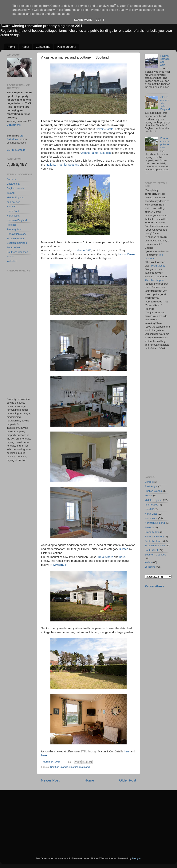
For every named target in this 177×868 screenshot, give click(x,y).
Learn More (83, 20)
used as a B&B (82, 250)
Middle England (16, 197)
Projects (11, 225)
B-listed (124, 549)
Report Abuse (154, 586)
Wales (10, 257)
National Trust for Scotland (63, 165)
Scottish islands (59, 767)
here (122, 557)
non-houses (13, 202)
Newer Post (50, 780)
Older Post (128, 780)
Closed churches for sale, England (165, 103)
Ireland (11, 193)
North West (13, 216)
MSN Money (158, 266)
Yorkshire (12, 261)
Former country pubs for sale (165, 143)
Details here (106, 557)
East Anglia (13, 184)
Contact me (43, 47)
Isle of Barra (127, 254)
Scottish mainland (80, 767)
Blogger (136, 858)
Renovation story (16, 234)
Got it (100, 20)
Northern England (17, 220)
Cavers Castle (104, 129)
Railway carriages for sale (165, 60)
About (25, 47)
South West (13, 247)
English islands (15, 188)
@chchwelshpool (154, 280)
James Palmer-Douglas (96, 153)
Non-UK (11, 207)
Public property (66, 47)
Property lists (14, 229)
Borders (11, 179)
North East (13, 211)
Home (11, 47)
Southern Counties (17, 252)
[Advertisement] (20, 335)
